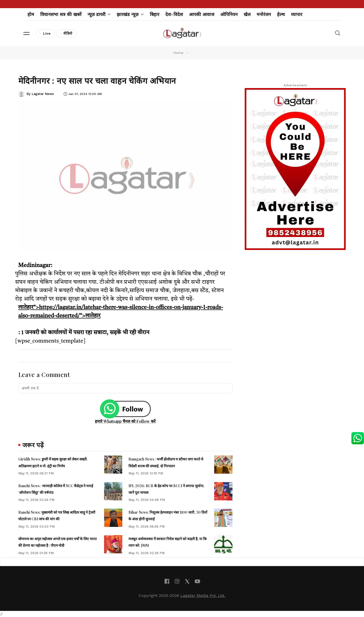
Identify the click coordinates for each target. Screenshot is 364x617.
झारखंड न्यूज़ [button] (130, 14)
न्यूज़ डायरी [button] (99, 14)
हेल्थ (281, 14)
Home (178, 53)
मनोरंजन (264, 14)
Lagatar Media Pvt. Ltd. (203, 595)
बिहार (155, 14)
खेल (247, 14)
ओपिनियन (229, 14)
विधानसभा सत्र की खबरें (61, 14)
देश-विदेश (174, 14)
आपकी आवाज (202, 14)
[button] (26, 33)
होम (31, 14)
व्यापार (297, 14)
